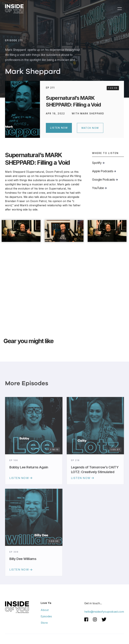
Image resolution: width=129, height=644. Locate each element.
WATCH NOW (90, 128)
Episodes (46, 616)
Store (44, 623)
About (45, 610)
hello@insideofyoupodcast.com (104, 612)
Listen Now (59, 128)
